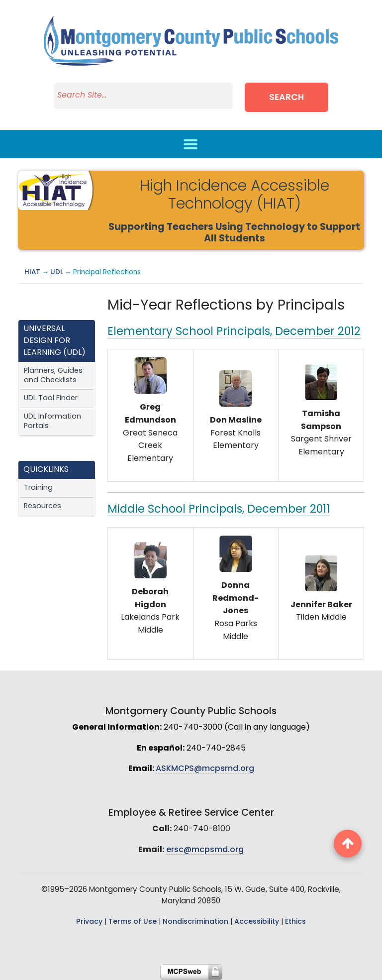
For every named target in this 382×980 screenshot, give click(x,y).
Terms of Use (133, 922)
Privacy (89, 922)
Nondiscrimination (195, 922)
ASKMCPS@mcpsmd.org (205, 769)
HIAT (32, 272)
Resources (43, 506)
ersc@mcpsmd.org (205, 850)
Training (38, 488)
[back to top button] (348, 844)
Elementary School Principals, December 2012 (234, 332)
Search (286, 98)
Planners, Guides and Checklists (53, 376)
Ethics (295, 922)
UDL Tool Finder (51, 398)
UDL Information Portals (52, 422)
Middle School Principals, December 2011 (219, 510)
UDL (57, 272)
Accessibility (257, 922)
